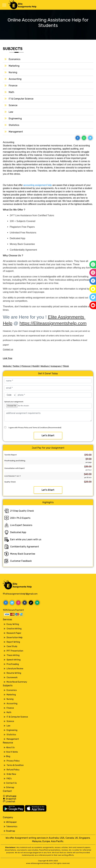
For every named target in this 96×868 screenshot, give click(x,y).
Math (11, 92)
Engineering (15, 118)
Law (11, 112)
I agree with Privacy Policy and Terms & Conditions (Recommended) (35, 428)
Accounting (15, 79)
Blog (8, 756)
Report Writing (13, 642)
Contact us (8, 349)
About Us (10, 748)
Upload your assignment (14, 402)
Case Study (12, 646)
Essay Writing (13, 624)
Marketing (14, 66)
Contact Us (11, 783)
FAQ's (9, 779)
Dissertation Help (15, 638)
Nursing (13, 72)
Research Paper (14, 633)
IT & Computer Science (21, 99)
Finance (13, 86)
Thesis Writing (13, 655)
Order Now (11, 774)
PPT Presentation (15, 651)
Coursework (12, 677)
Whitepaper (11, 822)
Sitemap (10, 787)
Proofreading (13, 664)
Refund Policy (13, 770)
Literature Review (15, 669)
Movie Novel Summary (17, 682)
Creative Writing (14, 629)
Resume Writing (14, 673)
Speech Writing (14, 660)
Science (13, 105)
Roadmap (11, 831)
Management (16, 132)
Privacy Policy (13, 761)
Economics (15, 59)
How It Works (12, 752)
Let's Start (48, 436)
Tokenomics (12, 827)
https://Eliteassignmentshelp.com (53, 323)
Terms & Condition (15, 765)
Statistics (14, 125)
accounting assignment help (38, 185)
